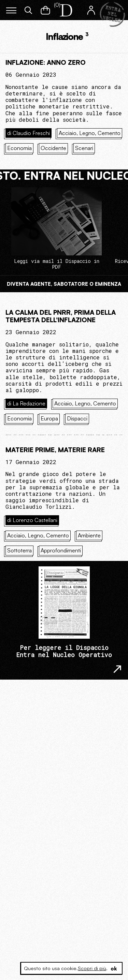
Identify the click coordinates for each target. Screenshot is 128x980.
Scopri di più (92, 968)
